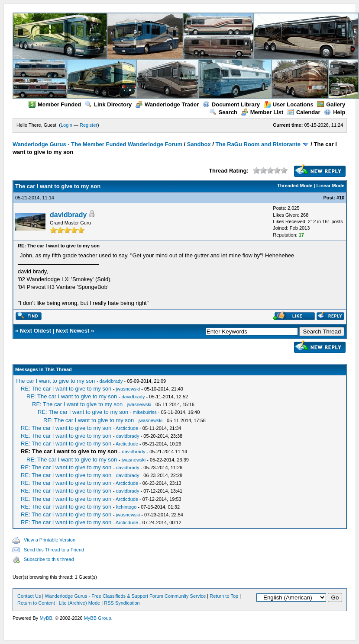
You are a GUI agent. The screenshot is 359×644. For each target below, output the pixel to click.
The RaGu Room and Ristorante (258, 144)
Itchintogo (126, 507)
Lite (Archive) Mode (79, 603)
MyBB (46, 618)
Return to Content (36, 603)
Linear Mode (331, 186)
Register (89, 125)
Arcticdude (127, 428)
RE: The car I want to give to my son (66, 389)
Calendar (304, 112)
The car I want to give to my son (55, 381)
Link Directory (108, 104)
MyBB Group (98, 618)
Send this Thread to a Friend (54, 550)
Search (223, 112)
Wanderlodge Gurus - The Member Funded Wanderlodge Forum (97, 144)
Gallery (331, 104)
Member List (262, 112)
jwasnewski (128, 389)
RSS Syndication (122, 603)
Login (66, 125)
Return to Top (224, 596)
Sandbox (199, 144)
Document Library (231, 104)
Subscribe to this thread (49, 559)
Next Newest (73, 331)
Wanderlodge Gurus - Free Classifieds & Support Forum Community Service (125, 596)
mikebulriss (145, 412)
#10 (340, 198)
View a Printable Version (50, 540)
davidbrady (68, 215)
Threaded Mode (295, 186)
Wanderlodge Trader (167, 104)
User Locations (289, 104)
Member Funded (55, 104)
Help (335, 112)
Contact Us (29, 596)
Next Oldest (36, 331)
